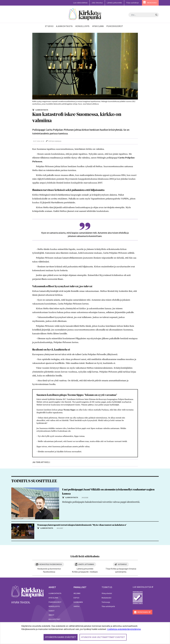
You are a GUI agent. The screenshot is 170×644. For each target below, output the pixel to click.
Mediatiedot (106, 598)
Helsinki (77, 593)
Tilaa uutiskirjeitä (108, 606)
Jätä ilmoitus (97, 3)
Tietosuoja (106, 602)
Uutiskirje (122, 564)
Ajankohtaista (55, 593)
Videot (51, 615)
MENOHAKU (152, 3)
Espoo (76, 598)
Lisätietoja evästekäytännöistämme (124, 629)
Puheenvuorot (55, 602)
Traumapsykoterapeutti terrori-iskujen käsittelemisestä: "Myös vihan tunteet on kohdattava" (82, 525)
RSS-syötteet (54, 619)
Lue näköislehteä (80, 3)
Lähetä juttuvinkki (114, 3)
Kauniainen (78, 602)
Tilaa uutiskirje (132, 3)
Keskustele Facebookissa (51, 564)
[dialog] (85, 633)
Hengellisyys (54, 606)
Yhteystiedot (107, 593)
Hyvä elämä (53, 598)
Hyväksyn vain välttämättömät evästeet (103, 637)
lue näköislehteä (142, 587)
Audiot (52, 611)
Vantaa (77, 606)
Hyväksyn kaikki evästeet (61, 637)
